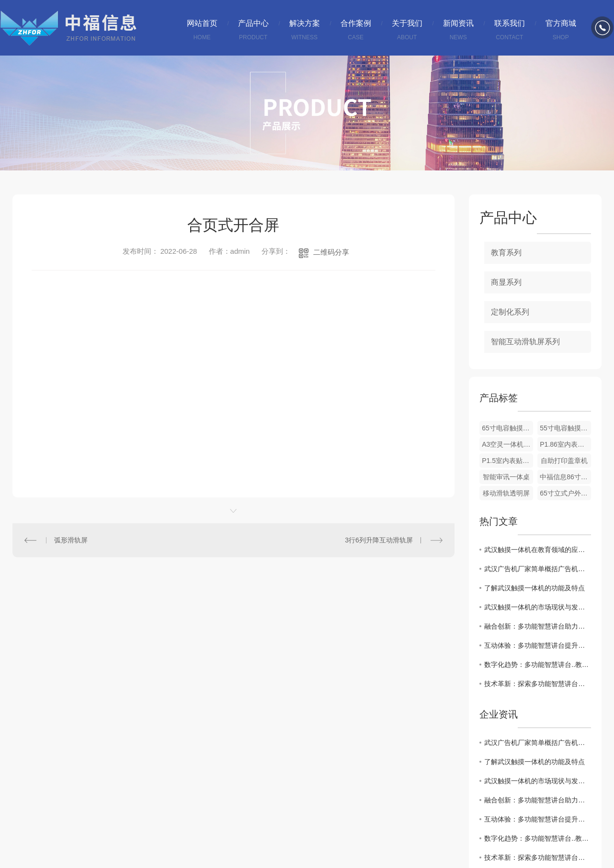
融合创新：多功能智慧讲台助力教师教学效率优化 (538, 626)
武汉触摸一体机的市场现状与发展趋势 (538, 607)
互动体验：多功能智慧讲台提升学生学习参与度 (538, 645)
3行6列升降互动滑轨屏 (379, 540)
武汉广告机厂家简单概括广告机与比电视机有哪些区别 (538, 569)
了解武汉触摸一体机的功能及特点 (534, 588)
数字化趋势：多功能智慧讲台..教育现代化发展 (538, 665)
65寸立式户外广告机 (565, 493)
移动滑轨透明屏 (506, 493)
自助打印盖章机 (564, 461)
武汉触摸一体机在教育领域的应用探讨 (538, 550)
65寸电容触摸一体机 (507, 428)
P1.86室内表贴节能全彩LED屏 (565, 444)
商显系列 (506, 282)
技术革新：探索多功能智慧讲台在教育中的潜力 (538, 684)
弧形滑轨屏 (71, 540)
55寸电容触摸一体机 (565, 428)
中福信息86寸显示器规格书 (565, 477)
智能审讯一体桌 (506, 477)
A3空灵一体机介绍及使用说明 (507, 444)
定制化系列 (510, 312)
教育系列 (506, 253)
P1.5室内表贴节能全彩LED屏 (507, 461)
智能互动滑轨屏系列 (525, 342)
